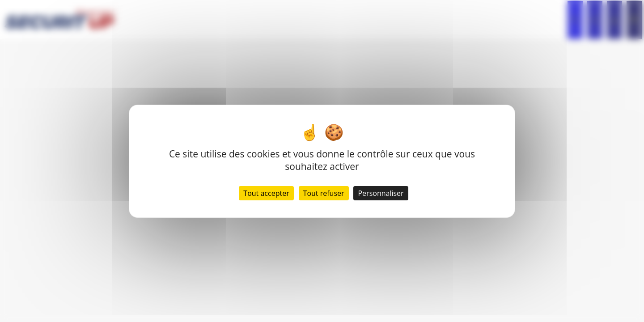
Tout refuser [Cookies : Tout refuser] (324, 193)
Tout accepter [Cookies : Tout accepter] (266, 193)
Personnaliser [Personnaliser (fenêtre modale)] (381, 193)
